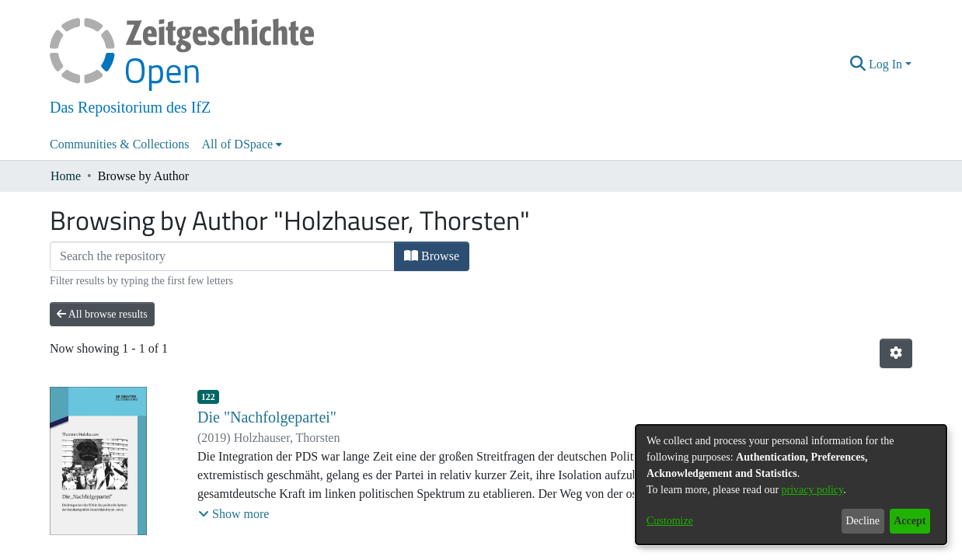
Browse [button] (432, 256)
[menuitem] (242, 144)
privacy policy (813, 490)
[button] (858, 64)
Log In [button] (887, 64)
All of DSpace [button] (238, 144)
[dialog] (791, 485)
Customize (670, 521)
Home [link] (66, 176)
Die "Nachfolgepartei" (267, 417)
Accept (910, 521)
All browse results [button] (102, 314)
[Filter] (222, 256)
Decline (863, 521)
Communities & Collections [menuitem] (120, 144)
